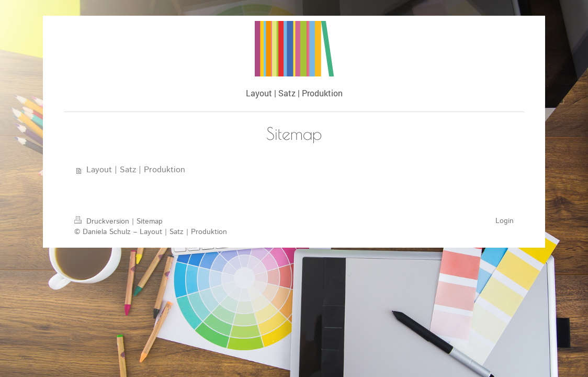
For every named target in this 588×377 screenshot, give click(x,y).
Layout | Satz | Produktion (136, 170)
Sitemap (150, 221)
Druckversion (103, 221)
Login (505, 221)
